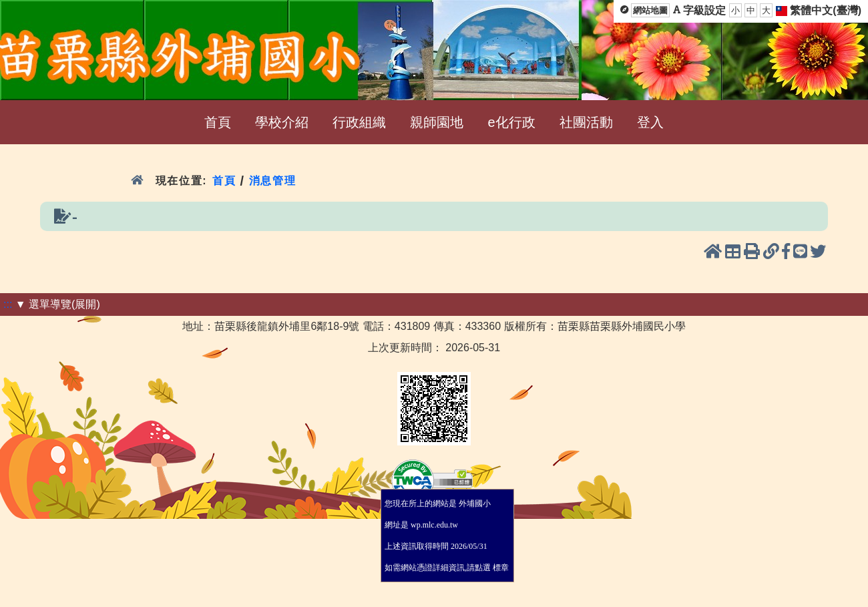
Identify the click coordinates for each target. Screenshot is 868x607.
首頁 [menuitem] (218, 122)
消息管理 (273, 181)
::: (8, 304)
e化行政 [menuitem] (511, 122)
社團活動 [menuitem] (586, 122)
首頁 (224, 181)
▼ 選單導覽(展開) (58, 304)
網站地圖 (650, 10)
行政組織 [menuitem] (359, 122)
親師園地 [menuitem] (437, 122)
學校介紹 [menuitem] (282, 122)
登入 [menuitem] (650, 122)
